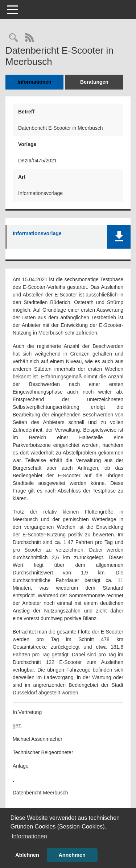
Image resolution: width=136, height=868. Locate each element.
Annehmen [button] (72, 855)
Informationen (34, 82)
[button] (119, 237)
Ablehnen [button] (27, 855)
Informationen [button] (29, 836)
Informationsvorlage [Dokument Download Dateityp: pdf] (37, 233)
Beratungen (94, 82)
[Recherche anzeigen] (13, 38)
